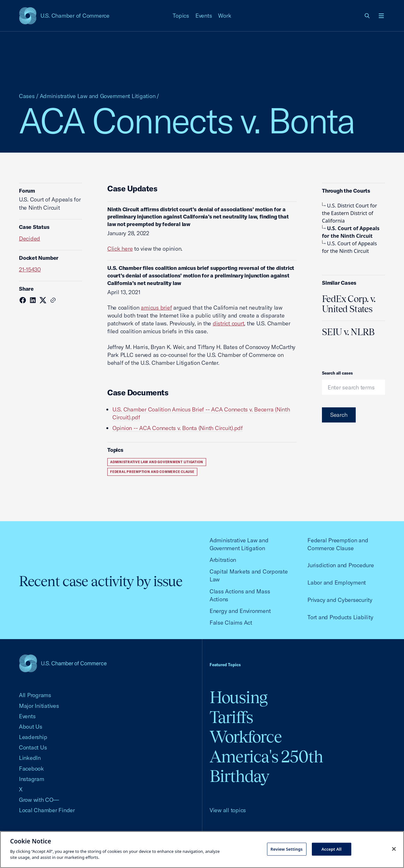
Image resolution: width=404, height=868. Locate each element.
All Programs (35, 695)
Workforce (246, 737)
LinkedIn (30, 758)
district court (228, 323)
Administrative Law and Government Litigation (98, 96)
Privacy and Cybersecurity (340, 600)
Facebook (31, 769)
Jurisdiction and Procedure (341, 565)
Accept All (331, 849)
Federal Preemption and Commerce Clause (152, 472)
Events (204, 16)
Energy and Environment (240, 611)
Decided (30, 239)
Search (339, 415)
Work (225, 16)
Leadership (33, 737)
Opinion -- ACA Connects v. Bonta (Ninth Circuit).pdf (178, 428)
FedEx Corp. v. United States (349, 304)
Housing (238, 697)
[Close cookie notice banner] (394, 849)
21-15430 (30, 269)
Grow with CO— (39, 800)
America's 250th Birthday (266, 766)
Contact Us (33, 747)
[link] (367, 16)
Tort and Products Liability (340, 617)
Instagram (32, 779)
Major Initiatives (39, 706)
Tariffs (231, 717)
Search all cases (337, 373)
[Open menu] (381, 16)
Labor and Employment (337, 583)
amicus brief (156, 308)
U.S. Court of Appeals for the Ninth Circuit (351, 232)
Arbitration (223, 560)
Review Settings (287, 849)
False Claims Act (231, 623)
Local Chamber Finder (47, 810)
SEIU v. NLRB (348, 332)
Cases (27, 96)
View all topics (228, 810)
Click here (120, 249)
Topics (181, 16)
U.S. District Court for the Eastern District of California (350, 213)
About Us (31, 727)
